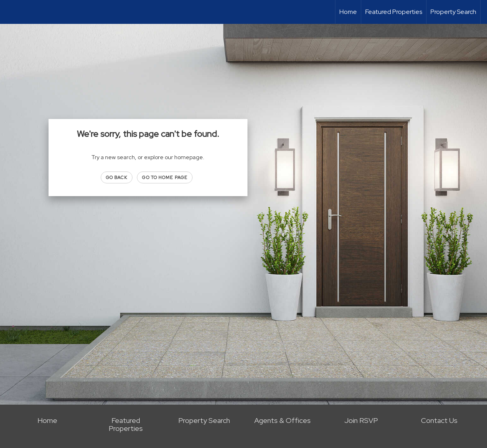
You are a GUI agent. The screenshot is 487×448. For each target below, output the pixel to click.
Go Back (117, 177)
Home (348, 12)
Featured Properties (394, 12)
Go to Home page (165, 177)
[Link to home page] (10, 12)
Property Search (453, 12)
